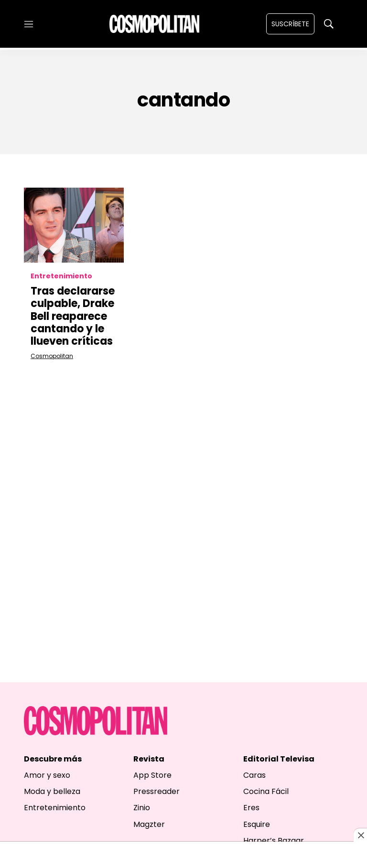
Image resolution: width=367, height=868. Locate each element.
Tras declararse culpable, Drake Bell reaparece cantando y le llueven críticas (73, 316)
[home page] (154, 24)
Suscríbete (290, 24)
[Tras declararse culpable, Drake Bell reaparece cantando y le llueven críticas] (74, 225)
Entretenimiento (61, 276)
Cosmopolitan (52, 356)
